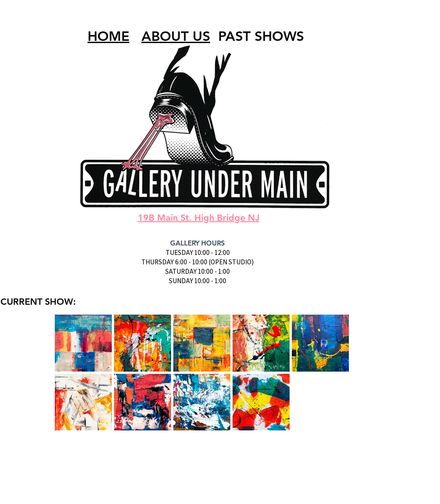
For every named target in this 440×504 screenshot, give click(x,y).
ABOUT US (176, 36)
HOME (108, 36)
